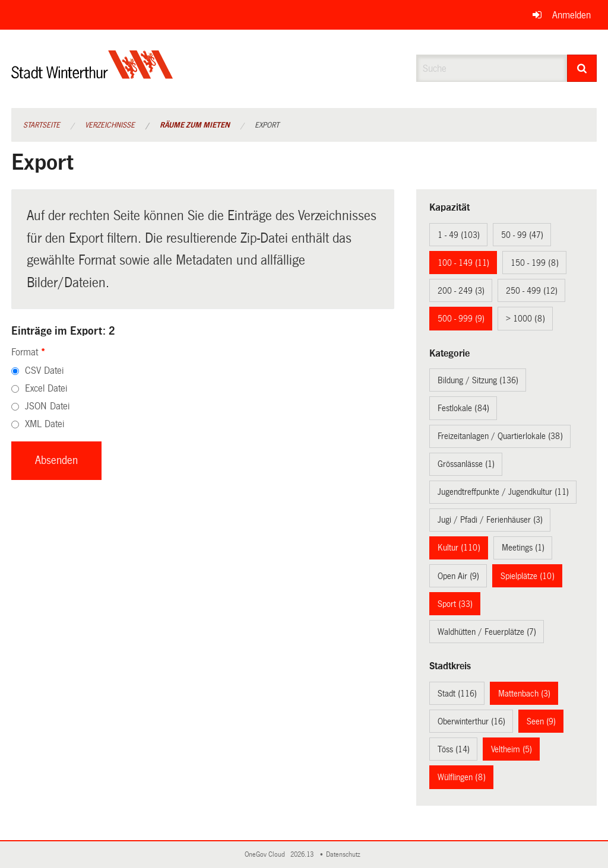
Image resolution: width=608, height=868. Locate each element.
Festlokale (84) (463, 408)
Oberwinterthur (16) (471, 721)
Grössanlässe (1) (466, 464)
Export (267, 125)
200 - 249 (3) (461, 291)
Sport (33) (455, 604)
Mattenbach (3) (524, 694)
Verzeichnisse (110, 125)
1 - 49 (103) (459, 235)
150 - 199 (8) (535, 263)
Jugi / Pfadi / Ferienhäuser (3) (490, 520)
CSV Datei (44, 371)
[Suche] (582, 68)
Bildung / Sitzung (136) (478, 380)
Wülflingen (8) (462, 777)
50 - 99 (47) (522, 235)
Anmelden (571, 15)
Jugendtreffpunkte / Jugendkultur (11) (503, 492)
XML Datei (45, 424)
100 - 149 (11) (463, 263)
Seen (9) (541, 721)
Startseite (42, 125)
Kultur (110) (459, 548)
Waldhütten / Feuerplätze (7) (487, 632)
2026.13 (303, 855)
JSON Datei (47, 406)
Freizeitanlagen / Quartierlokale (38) (500, 436)
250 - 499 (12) (532, 291)
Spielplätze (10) (528, 576)
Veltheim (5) (512, 749)
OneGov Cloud (267, 855)
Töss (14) (454, 749)
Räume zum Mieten (195, 125)
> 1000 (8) (525, 319)
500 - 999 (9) (461, 319)
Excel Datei (46, 388)
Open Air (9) (458, 576)
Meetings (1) (523, 548)
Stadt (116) (457, 694)
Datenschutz (345, 855)
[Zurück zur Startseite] (92, 74)
